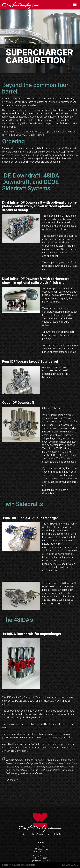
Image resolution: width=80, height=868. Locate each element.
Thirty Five (73, 865)
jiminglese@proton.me (41, 861)
